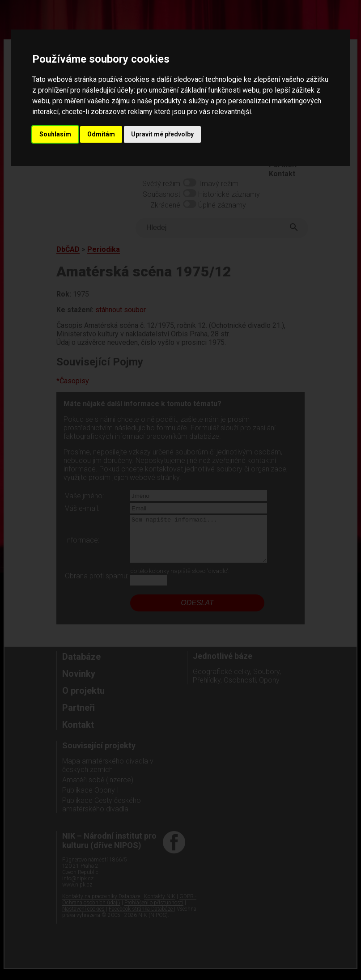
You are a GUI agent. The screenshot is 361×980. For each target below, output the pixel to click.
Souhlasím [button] (55, 134)
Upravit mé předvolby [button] (162, 134)
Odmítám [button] (101, 134)
